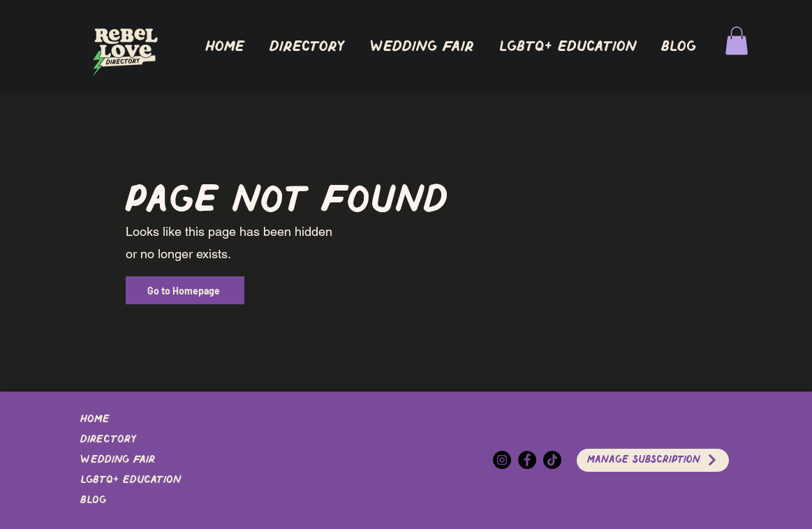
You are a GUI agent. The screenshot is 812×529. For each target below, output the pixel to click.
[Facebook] (527, 460)
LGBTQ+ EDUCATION (131, 480)
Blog (93, 500)
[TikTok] (552, 460)
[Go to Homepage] (185, 290)
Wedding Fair (118, 460)
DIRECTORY (108, 440)
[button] (307, 47)
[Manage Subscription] (653, 460)
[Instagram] (502, 460)
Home (95, 419)
